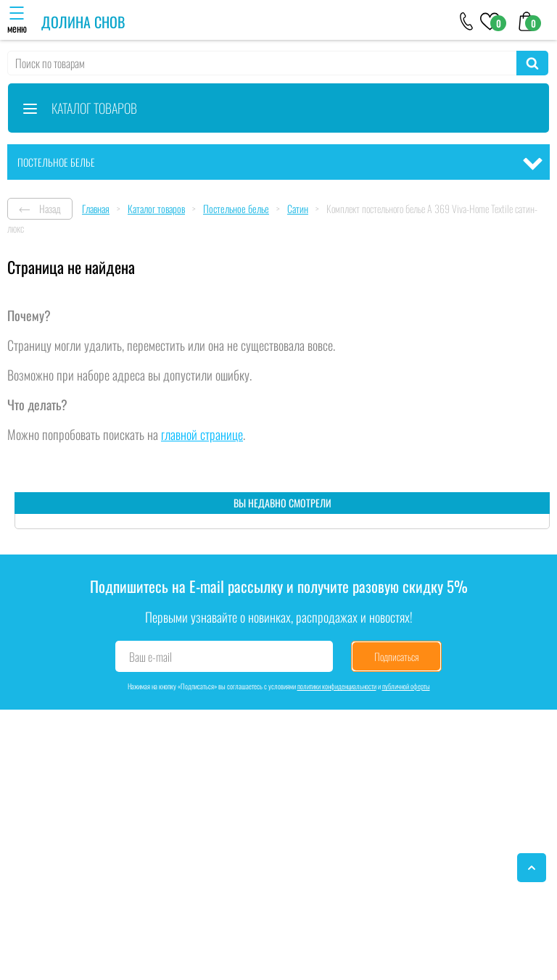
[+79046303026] (467, 20)
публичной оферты (406, 686)
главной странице (202, 434)
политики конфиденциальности (337, 686)
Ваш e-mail (150, 657)
